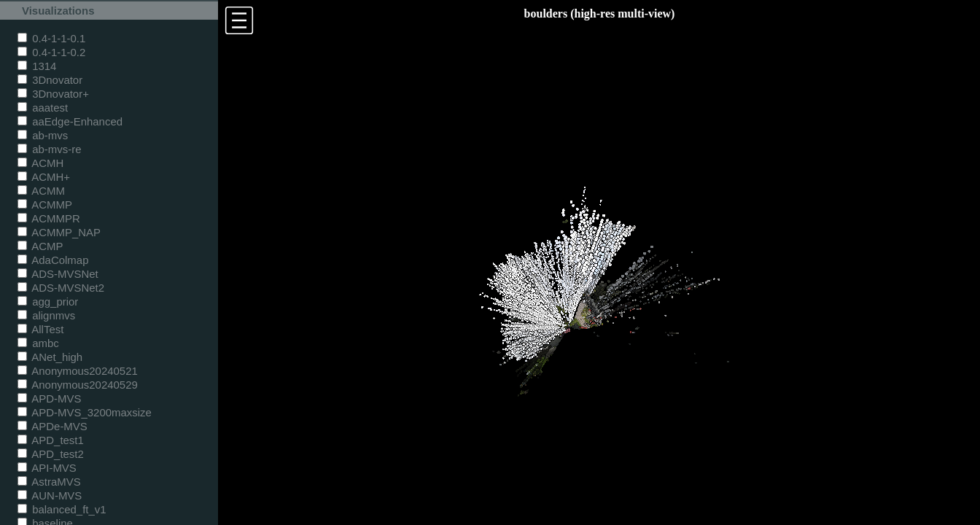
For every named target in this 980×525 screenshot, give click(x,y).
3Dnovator (50, 80)
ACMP (40, 246)
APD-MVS (49, 398)
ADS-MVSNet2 (61, 288)
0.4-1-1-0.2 (51, 52)
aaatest (43, 108)
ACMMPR (49, 218)
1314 (37, 66)
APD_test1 (51, 440)
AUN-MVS (50, 495)
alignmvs (46, 315)
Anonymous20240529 (78, 385)
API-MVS (47, 468)
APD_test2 (51, 454)
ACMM (41, 191)
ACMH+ (44, 177)
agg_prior (48, 302)
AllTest (40, 329)
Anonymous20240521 (78, 371)
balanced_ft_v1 (62, 509)
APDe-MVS (52, 426)
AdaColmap (53, 260)
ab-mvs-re (49, 149)
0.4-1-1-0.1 (51, 38)
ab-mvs (43, 135)
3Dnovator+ (53, 94)
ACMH (40, 163)
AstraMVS (49, 482)
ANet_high (50, 357)
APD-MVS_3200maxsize (85, 412)
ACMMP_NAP (59, 232)
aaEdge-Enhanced (70, 121)
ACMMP (45, 205)
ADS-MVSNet (58, 274)
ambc (38, 343)
